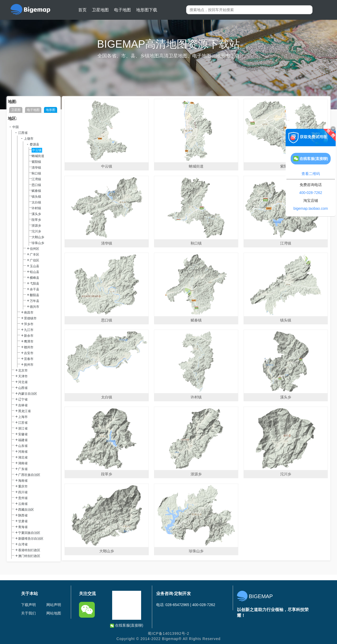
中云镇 (37, 150)
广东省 (23, 469)
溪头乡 (36, 214)
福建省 (23, 440)
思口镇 (36, 185)
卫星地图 (100, 10)
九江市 (29, 330)
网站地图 (54, 613)
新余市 (29, 336)
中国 (16, 127)
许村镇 (36, 208)
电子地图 (122, 10)
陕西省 (23, 515)
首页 (82, 10)
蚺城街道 (38, 156)
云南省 (23, 504)
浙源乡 (36, 226)
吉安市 (29, 353)
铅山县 (34, 272)
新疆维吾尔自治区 (31, 539)
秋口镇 (36, 173)
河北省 (23, 382)
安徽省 (23, 434)
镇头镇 (36, 197)
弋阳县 (34, 284)
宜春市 (29, 359)
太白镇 (36, 202)
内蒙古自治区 (28, 394)
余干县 (34, 289)
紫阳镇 (36, 162)
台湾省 (23, 544)
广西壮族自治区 (29, 475)
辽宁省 (23, 399)
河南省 (23, 452)
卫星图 (16, 110)
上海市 (23, 417)
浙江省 (23, 428)
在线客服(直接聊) (127, 625)
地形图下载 (147, 10)
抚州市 (29, 365)
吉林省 (23, 405)
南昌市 (29, 313)
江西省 (23, 133)
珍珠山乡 (38, 243)
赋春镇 (36, 191)
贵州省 (23, 498)
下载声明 (28, 605)
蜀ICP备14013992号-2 (168, 633)
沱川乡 (36, 231)
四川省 (23, 492)
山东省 (23, 446)
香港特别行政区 (29, 550)
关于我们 (28, 613)
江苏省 (23, 423)
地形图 (51, 110)
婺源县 (34, 144)
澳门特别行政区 (29, 556)
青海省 (23, 527)
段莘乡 (36, 220)
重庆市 (23, 486)
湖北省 (23, 457)
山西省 (23, 388)
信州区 (34, 249)
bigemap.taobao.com (311, 208)
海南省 (23, 481)
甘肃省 (23, 521)
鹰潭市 (29, 341)
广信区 (34, 260)
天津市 (23, 376)
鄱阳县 (34, 295)
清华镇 (36, 168)
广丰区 (34, 255)
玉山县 (34, 266)
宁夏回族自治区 (29, 533)
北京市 (23, 370)
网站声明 (54, 605)
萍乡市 (29, 324)
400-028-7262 (311, 193)
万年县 (34, 301)
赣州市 (29, 347)
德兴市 (34, 307)
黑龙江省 (24, 411)
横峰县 (34, 278)
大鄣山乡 (38, 237)
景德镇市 (30, 318)
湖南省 (23, 463)
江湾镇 (36, 179)
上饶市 (29, 139)
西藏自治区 (26, 510)
